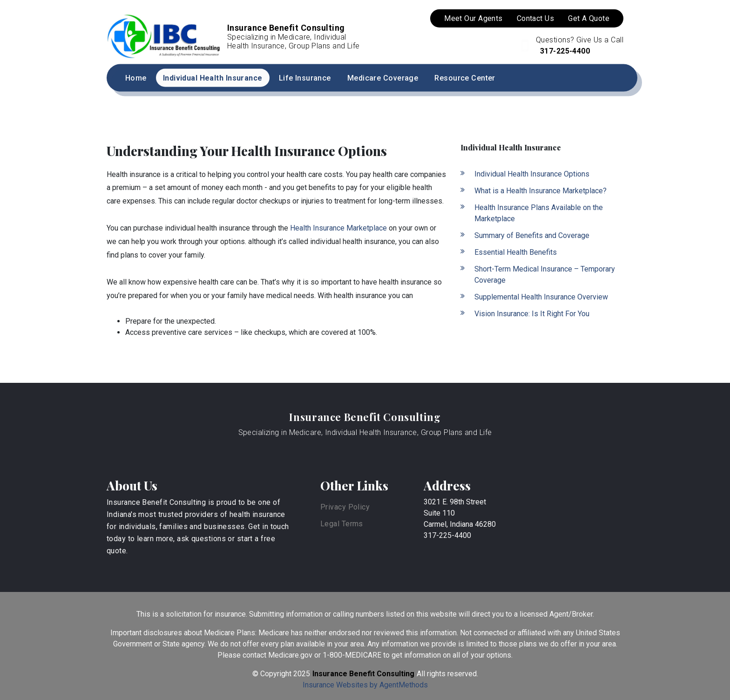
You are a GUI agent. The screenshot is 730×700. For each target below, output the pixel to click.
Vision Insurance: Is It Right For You (532, 314)
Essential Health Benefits (516, 252)
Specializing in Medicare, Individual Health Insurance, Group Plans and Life (365, 432)
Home (136, 78)
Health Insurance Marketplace (338, 228)
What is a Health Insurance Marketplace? (541, 191)
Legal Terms (342, 524)
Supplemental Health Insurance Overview (541, 297)
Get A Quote (589, 18)
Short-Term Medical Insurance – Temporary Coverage (545, 275)
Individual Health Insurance (213, 78)
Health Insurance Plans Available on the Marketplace (539, 213)
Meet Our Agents (473, 18)
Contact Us (535, 18)
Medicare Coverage (383, 78)
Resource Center (465, 78)
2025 (302, 674)
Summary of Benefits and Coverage (532, 235)
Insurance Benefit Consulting (365, 417)
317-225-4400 (564, 51)
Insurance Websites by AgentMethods (365, 685)
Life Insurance (305, 78)
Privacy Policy (345, 507)
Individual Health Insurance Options (532, 174)
